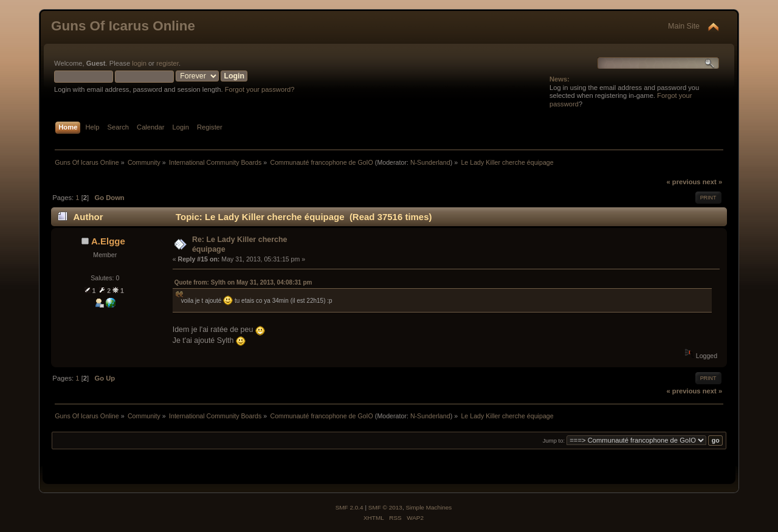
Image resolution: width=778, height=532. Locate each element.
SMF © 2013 (385, 507)
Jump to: (554, 440)
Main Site (684, 26)
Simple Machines (429, 507)
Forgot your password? (260, 89)
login (139, 63)
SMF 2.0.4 (349, 507)
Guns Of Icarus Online (123, 26)
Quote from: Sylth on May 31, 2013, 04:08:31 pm (243, 282)
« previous (683, 182)
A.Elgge (108, 241)
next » (712, 182)
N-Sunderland (430, 162)
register (167, 63)
